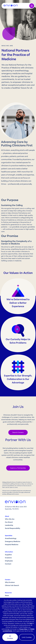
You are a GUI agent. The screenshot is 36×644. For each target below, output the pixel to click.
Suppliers (8, 555)
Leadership (9, 525)
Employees (9, 561)
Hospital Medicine (12, 544)
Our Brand (9, 522)
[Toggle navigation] (32, 6)
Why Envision (10, 582)
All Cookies (10, 637)
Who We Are (10, 519)
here (31, 623)
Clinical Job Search (12, 585)
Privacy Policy (23, 629)
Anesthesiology (11, 538)
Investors (8, 558)
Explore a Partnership (18, 468)
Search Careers (18, 432)
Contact (8, 564)
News (7, 595)
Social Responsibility (13, 528)
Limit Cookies (27, 637)
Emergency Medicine (13, 541)
